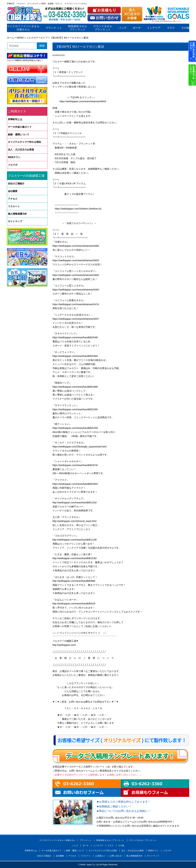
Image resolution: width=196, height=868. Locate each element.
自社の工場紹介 (16, 184)
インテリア (154, 28)
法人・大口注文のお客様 (21, 150)
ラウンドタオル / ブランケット (143, 840)
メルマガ (13, 165)
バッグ (122, 28)
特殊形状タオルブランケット (77, 28)
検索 (42, 46)
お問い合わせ (116, 856)
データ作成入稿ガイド (20, 127)
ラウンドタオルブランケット (103, 28)
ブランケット (54, 28)
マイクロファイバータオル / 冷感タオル (57, 840)
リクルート (14, 206)
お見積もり (100, 856)
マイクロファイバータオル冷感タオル (23, 28)
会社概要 (13, 191)
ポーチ (137, 28)
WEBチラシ (14, 157)
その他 (185, 28)
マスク (171, 28)
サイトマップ (15, 221)
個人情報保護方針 (17, 214)
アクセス (13, 199)
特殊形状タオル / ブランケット (110, 840)
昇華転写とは (15, 119)
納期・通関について (19, 135)
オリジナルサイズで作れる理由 (24, 142)
